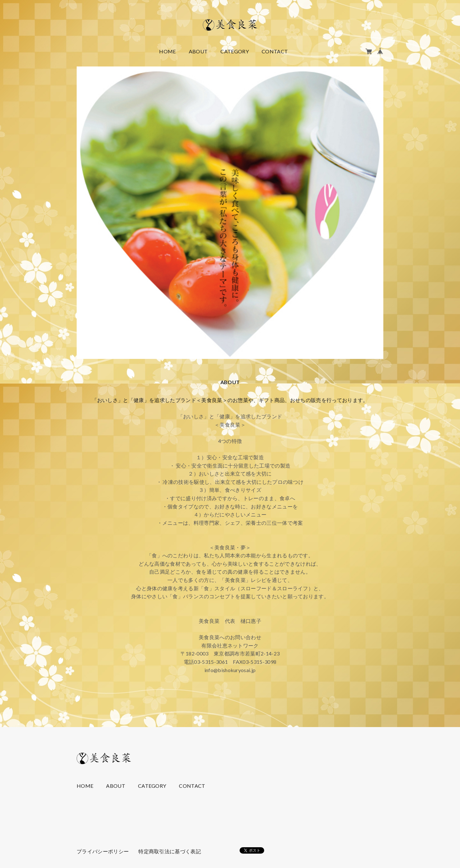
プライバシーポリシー (103, 851)
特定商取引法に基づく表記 (170, 851)
